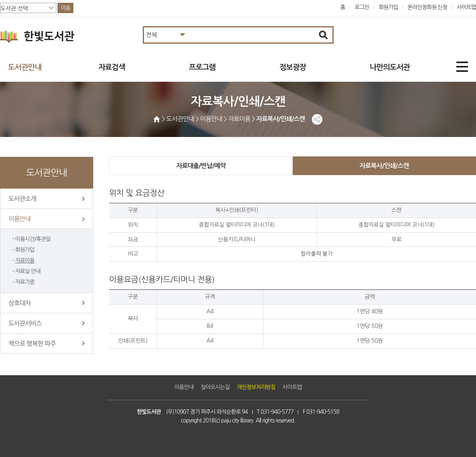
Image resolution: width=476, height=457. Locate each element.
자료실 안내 (28, 271)
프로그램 (202, 67)
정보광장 (293, 67)
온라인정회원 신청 (427, 7)
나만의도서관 (390, 67)
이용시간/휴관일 (33, 239)
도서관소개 (22, 199)
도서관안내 (25, 67)
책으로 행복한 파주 (32, 343)
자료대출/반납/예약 (201, 166)
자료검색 (112, 67)
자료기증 (25, 282)
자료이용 (25, 260)
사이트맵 (466, 7)
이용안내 (19, 219)
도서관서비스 (25, 323)
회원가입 (388, 7)
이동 (65, 8)
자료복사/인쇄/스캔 (384, 166)
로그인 (362, 7)
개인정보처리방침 (256, 387)
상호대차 (19, 303)
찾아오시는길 (215, 387)
